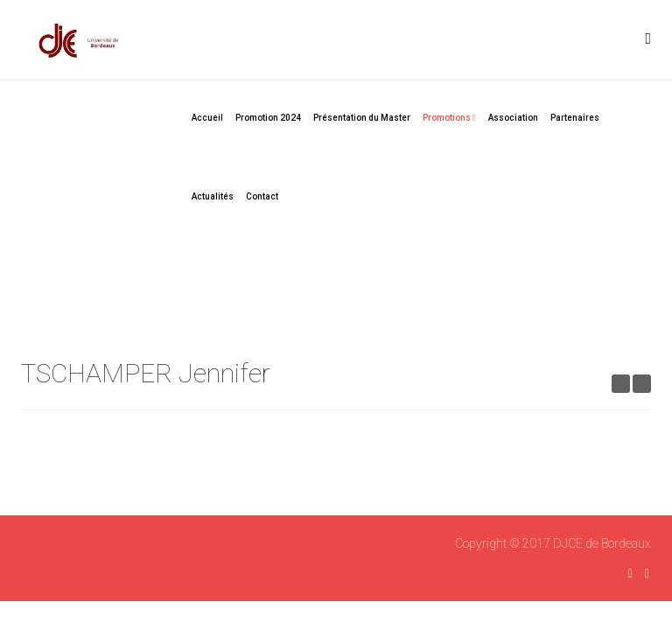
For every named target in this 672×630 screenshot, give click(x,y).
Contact (262, 196)
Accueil (207, 118)
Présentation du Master (362, 118)
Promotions (447, 118)
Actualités (213, 196)
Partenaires (575, 118)
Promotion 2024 (268, 118)
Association (513, 118)
